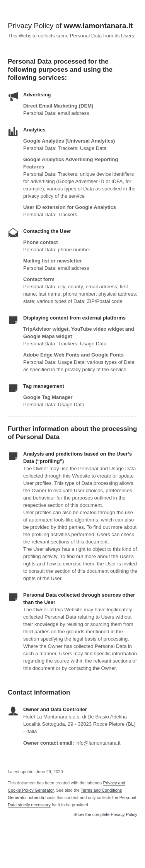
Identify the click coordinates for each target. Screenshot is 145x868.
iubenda (37, 797)
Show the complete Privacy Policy (105, 815)
